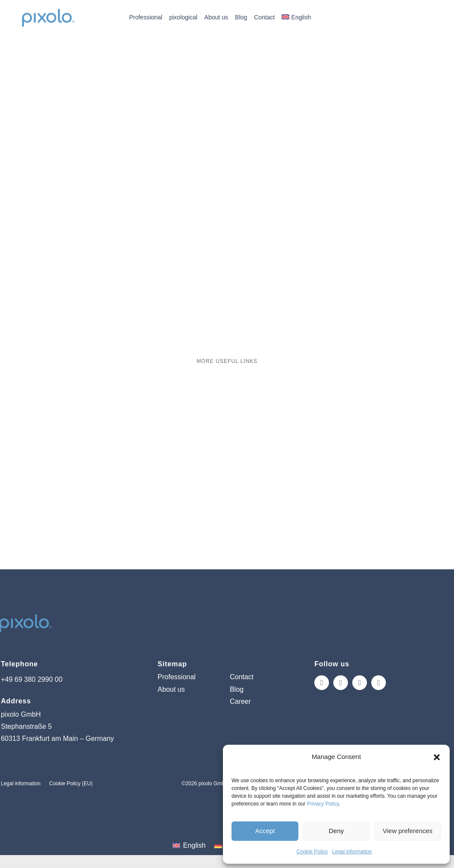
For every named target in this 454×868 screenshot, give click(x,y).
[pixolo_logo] (48, 9)
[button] (437, 757)
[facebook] (341, 683)
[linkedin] (379, 683)
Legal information (352, 852)
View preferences (408, 831)
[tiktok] (360, 683)
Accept (265, 831)
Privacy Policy (323, 804)
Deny (336, 831)
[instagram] (322, 683)
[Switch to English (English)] (189, 846)
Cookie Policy (312, 852)
